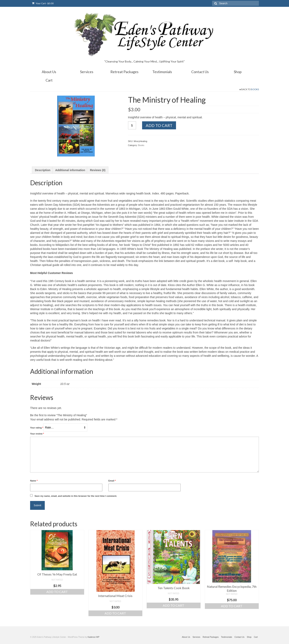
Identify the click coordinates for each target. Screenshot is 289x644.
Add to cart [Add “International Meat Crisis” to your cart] (115, 613)
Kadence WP (94, 637)
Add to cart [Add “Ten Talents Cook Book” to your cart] (174, 605)
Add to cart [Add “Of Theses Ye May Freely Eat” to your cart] (57, 592)
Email (112, 481)
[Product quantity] (132, 125)
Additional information (70, 170)
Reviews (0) (98, 170)
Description (43, 170)
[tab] (43, 170)
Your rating (37, 428)
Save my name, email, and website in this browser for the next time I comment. (76, 496)
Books (255, 89)
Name (34, 481)
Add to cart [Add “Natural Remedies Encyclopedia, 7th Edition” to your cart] (232, 606)
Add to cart (159, 125)
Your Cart (43, 3)
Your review (37, 434)
